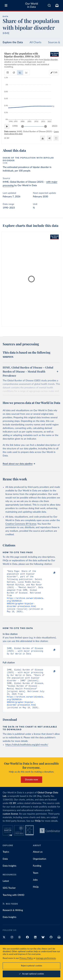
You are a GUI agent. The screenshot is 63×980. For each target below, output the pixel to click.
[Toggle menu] (6, 5)
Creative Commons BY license (21, 524)
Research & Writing (13, 922)
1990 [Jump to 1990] (15, 126)
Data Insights (9, 877)
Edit (55, 72)
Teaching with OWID (14, 907)
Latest (6, 893)
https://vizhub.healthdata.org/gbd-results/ (27, 756)
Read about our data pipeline (19, 464)
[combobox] (49, 5)
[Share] (49, 138)
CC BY (7, 138)
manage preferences (46, 958)
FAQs (38, 832)
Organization (40, 870)
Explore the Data (13, 42)
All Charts (35, 42)
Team (36, 884)
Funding (37, 877)
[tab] (8, 73)
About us (38, 863)
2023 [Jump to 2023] (55, 126)
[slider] (23, 126)
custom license (10, 825)
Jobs (35, 891)
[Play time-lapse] (7, 126)
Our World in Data (32, 5)
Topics (6, 863)
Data (5, 870)
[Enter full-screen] (56, 138)
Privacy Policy (26, 958)
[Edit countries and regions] (54, 73)
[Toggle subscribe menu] (57, 5)
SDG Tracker (9, 899)
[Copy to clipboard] (51, 573)
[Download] (43, 138)
